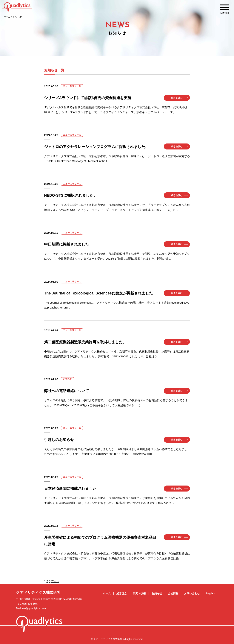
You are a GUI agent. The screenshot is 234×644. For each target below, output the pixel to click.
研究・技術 (139, 593)
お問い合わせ (192, 593)
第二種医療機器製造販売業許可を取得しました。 (85, 342)
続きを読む (177, 98)
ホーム (107, 593)
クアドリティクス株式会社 (39, 592)
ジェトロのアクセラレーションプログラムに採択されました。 (96, 147)
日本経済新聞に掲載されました (70, 489)
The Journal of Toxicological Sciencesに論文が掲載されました (98, 293)
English (210, 593)
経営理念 (122, 593)
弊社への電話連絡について (67, 391)
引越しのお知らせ (59, 440)
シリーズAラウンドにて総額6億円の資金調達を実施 (88, 98)
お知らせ (157, 593)
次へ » (55, 581)
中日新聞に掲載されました (67, 244)
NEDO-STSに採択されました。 (71, 195)
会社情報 (173, 593)
